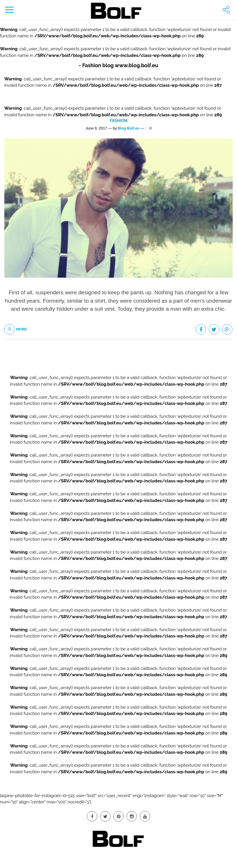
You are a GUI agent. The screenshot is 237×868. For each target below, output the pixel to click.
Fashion (119, 120)
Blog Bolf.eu (129, 128)
